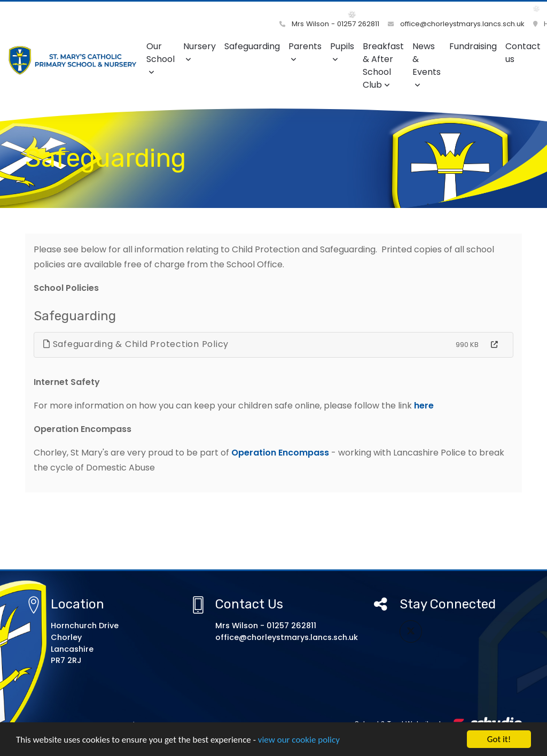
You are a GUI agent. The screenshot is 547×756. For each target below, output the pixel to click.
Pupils (342, 52)
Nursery (200, 52)
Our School (161, 58)
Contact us (523, 53)
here (425, 406)
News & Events (427, 64)
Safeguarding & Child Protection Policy (136, 344)
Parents (305, 52)
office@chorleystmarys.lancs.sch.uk (456, 24)
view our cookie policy (299, 740)
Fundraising (473, 46)
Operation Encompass (280, 453)
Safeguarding (252, 46)
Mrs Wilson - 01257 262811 (329, 24)
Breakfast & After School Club (383, 65)
